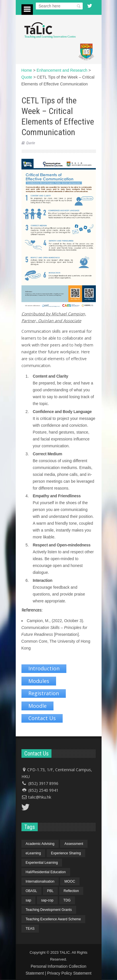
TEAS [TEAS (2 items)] (30, 929)
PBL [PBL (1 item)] (50, 891)
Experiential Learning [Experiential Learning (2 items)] (42, 863)
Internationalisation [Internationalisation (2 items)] (40, 881)
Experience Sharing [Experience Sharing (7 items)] (66, 853)
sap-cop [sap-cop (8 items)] (47, 900)
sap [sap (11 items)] (28, 900)
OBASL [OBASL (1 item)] (31, 891)
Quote (30, 143)
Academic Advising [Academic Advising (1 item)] (40, 844)
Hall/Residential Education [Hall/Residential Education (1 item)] (46, 872)
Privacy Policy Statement (69, 973)
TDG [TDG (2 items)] (67, 900)
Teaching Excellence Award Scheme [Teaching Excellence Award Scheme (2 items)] (53, 919)
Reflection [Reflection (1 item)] (71, 891)
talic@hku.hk (40, 797)
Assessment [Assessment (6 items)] (74, 844)
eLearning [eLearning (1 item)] (33, 853)
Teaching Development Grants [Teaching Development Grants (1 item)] (49, 910)
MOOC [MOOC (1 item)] (70, 881)
